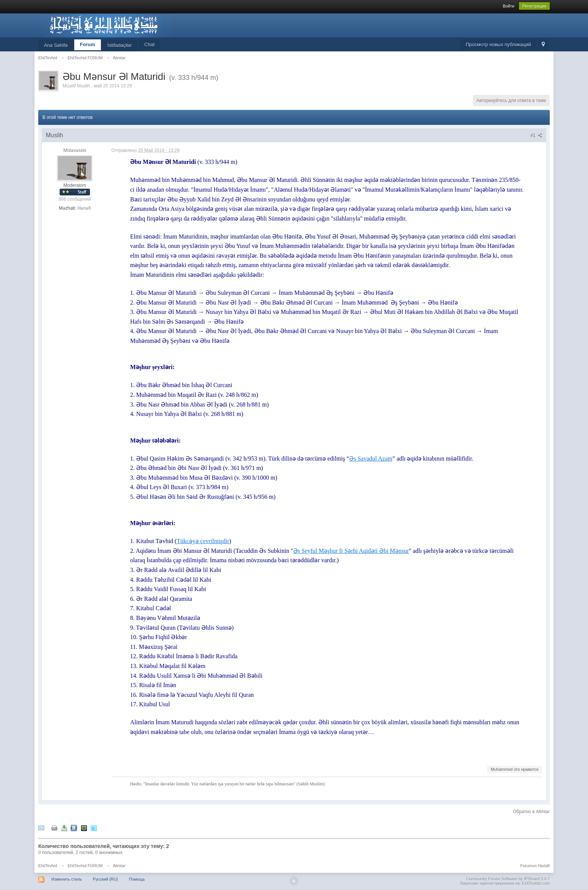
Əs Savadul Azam (371, 459)
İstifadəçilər (120, 45)
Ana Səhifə (56, 45)
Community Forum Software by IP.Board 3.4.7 (508, 879)
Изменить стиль (67, 879)
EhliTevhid (48, 866)
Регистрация (534, 6)
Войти (509, 6)
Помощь (137, 879)
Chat (149, 44)
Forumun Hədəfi (535, 866)
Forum (87, 44)
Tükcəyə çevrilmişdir (203, 541)
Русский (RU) (106, 879)
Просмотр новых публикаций (498, 44)
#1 (536, 135)
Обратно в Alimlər (531, 812)
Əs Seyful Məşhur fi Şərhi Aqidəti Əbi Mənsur (351, 551)
